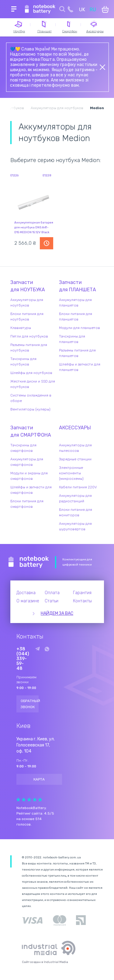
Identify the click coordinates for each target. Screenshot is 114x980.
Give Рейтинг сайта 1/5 (18, 800)
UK (82, 10)
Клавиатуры (21, 328)
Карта (39, 779)
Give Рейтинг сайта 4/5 (35, 800)
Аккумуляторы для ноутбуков (27, 303)
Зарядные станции (75, 459)
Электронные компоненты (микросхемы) (71, 473)
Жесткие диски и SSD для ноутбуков (33, 384)
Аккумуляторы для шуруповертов (75, 526)
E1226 (14, 175)
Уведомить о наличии (47, 243)
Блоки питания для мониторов (76, 512)
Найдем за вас (57, 613)
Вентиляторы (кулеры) (30, 409)
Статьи (52, 601)
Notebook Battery (29, 562)
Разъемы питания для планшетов (77, 353)
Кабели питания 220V (78, 487)
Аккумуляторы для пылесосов (75, 448)
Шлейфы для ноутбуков (31, 373)
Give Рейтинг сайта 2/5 (24, 800)
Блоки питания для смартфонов (27, 504)
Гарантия (82, 593)
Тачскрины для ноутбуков (23, 362)
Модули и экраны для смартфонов (29, 476)
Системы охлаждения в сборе (31, 398)
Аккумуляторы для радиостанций (75, 498)
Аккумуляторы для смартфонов (27, 462)
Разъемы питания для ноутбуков (29, 348)
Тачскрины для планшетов (72, 339)
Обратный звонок (30, 704)
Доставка (26, 593)
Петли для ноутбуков (29, 336)
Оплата (52, 593)
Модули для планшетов (79, 328)
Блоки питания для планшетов (76, 317)
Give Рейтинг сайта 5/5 (40, 800)
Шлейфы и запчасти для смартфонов (31, 490)
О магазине (28, 601)
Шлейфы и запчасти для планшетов (80, 367)
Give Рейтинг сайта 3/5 (29, 800)
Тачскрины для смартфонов (23, 448)
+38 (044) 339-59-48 (23, 659)
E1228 (47, 175)
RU (93, 10)
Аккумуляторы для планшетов (75, 303)
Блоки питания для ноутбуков (27, 317)
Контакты (82, 601)
